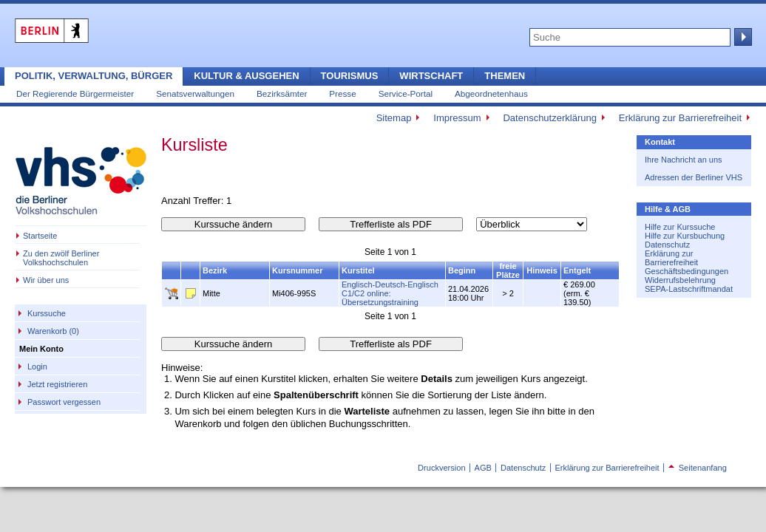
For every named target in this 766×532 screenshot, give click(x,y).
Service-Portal (406, 93)
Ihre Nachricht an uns (684, 160)
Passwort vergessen (64, 402)
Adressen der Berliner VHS (694, 177)
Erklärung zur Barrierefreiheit (680, 118)
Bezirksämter (282, 93)
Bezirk (215, 270)
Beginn (462, 270)
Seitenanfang (698, 468)
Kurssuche (47, 313)
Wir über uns (46, 280)
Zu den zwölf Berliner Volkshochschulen (61, 258)
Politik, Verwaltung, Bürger (94, 76)
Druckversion (441, 468)
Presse (342, 93)
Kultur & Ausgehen (246, 76)
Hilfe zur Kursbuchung (685, 236)
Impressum (457, 118)
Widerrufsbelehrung (680, 280)
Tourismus (350, 76)
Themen (505, 76)
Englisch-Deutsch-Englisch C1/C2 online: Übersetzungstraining (390, 293)
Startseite (40, 236)
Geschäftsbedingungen (687, 271)
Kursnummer (297, 270)
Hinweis (542, 270)
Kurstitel (358, 270)
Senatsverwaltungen (195, 93)
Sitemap (394, 118)
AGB (483, 468)
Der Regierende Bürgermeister (75, 93)
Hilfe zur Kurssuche (680, 227)
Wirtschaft (431, 76)
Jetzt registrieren (57, 384)
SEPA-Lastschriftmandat (689, 289)
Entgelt (577, 270)
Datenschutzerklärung (549, 118)
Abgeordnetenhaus (491, 93)
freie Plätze (508, 270)
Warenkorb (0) (53, 331)
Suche (742, 37)
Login (37, 366)
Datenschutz (667, 245)
